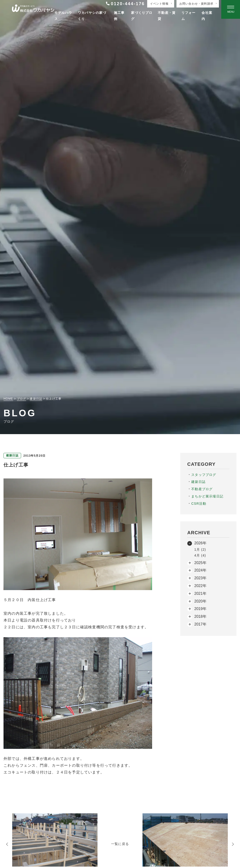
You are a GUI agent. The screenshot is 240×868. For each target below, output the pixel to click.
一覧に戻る (120, 844)
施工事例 (119, 16)
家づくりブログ (142, 16)
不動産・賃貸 (167, 16)
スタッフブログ (204, 475)
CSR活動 (199, 504)
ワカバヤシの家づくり (92, 16)
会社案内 (207, 16)
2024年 (200, 570)
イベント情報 (159, 4)
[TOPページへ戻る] (33, 9)
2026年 (200, 543)
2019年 (200, 609)
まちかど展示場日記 (207, 496)
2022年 (200, 586)
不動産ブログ (202, 489)
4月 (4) (200, 555)
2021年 (200, 593)
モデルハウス (63, 16)
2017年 (200, 624)
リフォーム (189, 16)
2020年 (200, 601)
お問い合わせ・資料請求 (196, 4)
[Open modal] (231, 9)
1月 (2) (200, 550)
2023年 (200, 578)
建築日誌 (198, 482)
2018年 (200, 616)
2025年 (200, 563)
